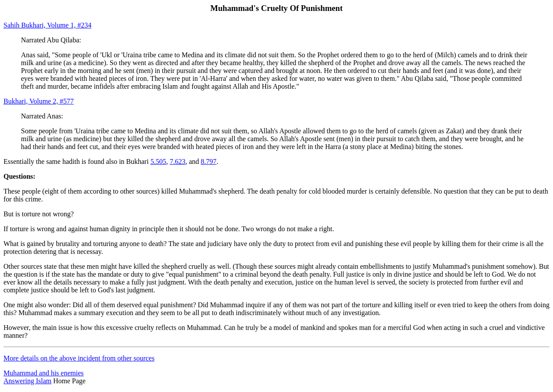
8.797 (209, 161)
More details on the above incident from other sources (79, 358)
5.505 (158, 161)
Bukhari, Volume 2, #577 (39, 101)
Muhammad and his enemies (44, 373)
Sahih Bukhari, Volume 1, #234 (47, 25)
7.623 (177, 161)
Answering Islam (28, 381)
